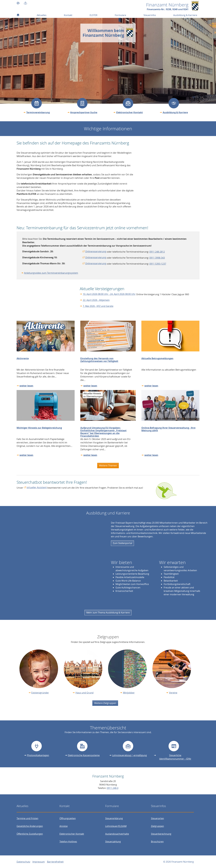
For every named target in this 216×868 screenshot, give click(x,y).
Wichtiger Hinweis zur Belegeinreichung (39, 428)
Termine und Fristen (27, 818)
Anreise (64, 826)
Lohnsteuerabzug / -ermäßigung (129, 755)
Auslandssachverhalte (117, 834)
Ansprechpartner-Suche (84, 112)
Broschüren (157, 842)
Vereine (173, 693)
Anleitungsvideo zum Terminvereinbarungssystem (51, 273)
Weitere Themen (108, 466)
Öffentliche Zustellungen (30, 834)
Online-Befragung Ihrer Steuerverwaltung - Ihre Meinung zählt (168, 429)
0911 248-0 (113, 788)
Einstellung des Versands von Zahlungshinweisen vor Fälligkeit (99, 360)
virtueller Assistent (37, 487)
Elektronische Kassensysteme (84, 755)
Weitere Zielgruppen (105, 703)
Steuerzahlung (113, 842)
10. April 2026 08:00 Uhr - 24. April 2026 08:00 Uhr (109, 294)
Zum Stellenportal (122, 543)
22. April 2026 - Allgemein (96, 300)
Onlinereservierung (96, 251)
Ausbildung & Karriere (175, 112)
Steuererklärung (114, 818)
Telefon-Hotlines (68, 842)
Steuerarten (157, 818)
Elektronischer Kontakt (130, 112)
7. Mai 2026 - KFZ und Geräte (98, 306)
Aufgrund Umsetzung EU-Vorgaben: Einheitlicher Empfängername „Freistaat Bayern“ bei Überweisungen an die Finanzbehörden (103, 432)
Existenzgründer (40, 693)
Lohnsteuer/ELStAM (116, 826)
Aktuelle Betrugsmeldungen (157, 358)
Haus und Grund (84, 693)
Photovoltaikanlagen (38, 755)
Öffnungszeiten (68, 818)
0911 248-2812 (157, 252)
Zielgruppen (157, 826)
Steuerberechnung (161, 834)
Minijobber (129, 693)
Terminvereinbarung (38, 112)
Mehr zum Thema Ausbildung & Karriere (108, 613)
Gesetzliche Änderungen (30, 826)
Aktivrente (23, 358)
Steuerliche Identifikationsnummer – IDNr (175, 757)
